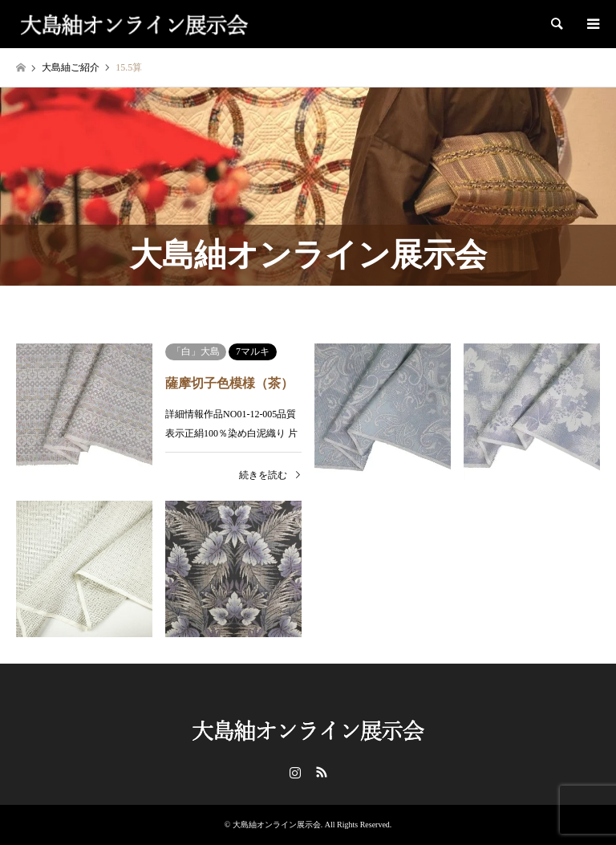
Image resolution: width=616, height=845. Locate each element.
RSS (322, 772)
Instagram (295, 772)
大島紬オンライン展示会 (277, 825)
